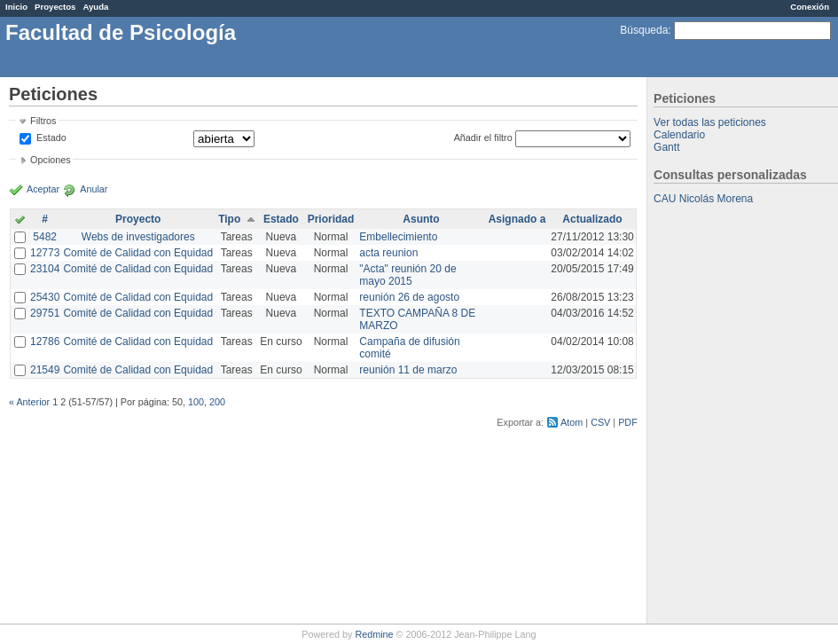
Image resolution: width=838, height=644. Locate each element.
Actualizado (592, 219)
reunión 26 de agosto (409, 297)
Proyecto (138, 219)
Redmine (374, 634)
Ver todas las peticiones (710, 122)
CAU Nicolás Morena (703, 199)
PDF (628, 422)
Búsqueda (644, 30)
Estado (51, 137)
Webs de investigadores (138, 237)
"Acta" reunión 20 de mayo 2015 (407, 275)
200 (217, 402)
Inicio (16, 7)
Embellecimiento (398, 237)
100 (196, 402)
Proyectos (55, 7)
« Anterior (29, 402)
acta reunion (388, 253)
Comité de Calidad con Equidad (138, 253)
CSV (600, 422)
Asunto (421, 219)
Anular (94, 189)
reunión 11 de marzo (408, 370)
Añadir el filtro (483, 137)
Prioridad (331, 219)
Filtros (43, 121)
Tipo (229, 219)
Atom (572, 422)
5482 (45, 237)
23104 (45, 269)
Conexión (810, 7)
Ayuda (95, 7)
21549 (45, 370)
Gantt (666, 147)
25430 (45, 297)
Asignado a (517, 219)
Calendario (679, 135)
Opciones (51, 160)
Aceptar (43, 189)
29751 (45, 313)
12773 (45, 253)
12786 (45, 342)
